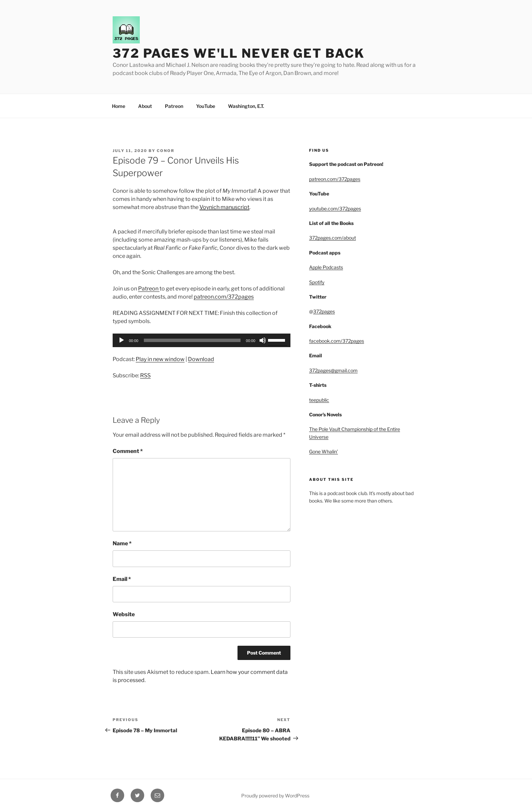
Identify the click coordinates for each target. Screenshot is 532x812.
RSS (145, 375)
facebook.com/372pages (337, 341)
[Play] (121, 340)
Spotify (317, 282)
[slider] (192, 340)
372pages (324, 311)
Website (124, 614)
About (145, 106)
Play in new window (160, 359)
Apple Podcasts (326, 267)
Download (201, 359)
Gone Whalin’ (324, 451)
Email (122, 579)
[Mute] (263, 340)
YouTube (206, 106)
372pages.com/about (332, 238)
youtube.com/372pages (335, 209)
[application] (202, 340)
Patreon (174, 106)
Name (122, 543)
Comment (128, 451)
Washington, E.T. (246, 106)
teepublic (319, 400)
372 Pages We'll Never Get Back (239, 53)
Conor (166, 151)
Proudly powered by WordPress (275, 796)
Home (119, 106)
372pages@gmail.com (333, 370)
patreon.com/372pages (224, 297)
